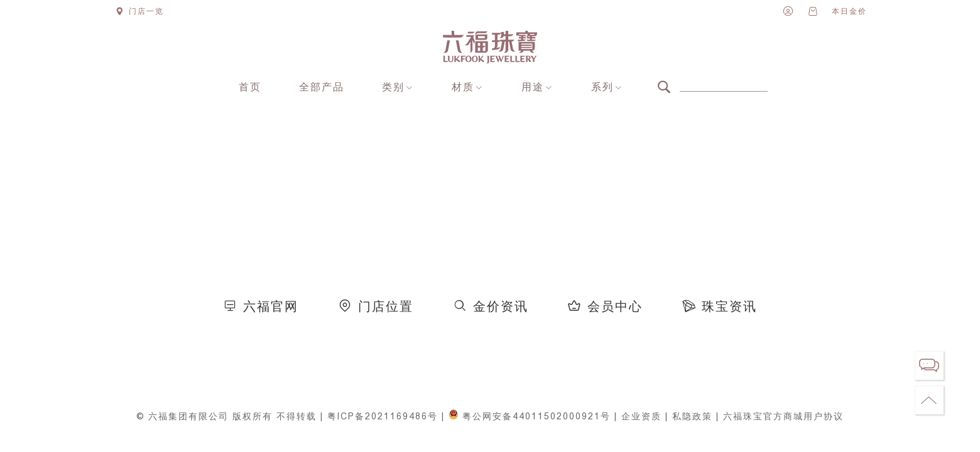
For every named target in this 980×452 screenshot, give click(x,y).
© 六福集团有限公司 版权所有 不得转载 (227, 417)
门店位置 (386, 307)
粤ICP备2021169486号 (383, 417)
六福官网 (271, 307)
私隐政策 (692, 417)
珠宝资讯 (729, 307)
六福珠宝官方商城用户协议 (783, 417)
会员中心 (615, 307)
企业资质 (641, 417)
